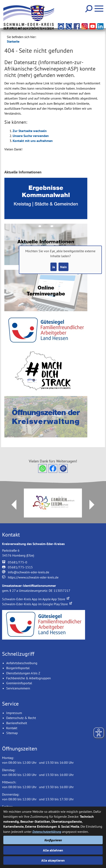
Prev (11, 505)
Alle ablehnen (53, 850)
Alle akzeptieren (53, 860)
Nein (63, 267)
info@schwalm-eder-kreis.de (29, 572)
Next (94, 505)
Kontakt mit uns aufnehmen (33, 141)
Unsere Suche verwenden (31, 136)
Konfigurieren (53, 840)
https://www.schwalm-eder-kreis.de (33, 577)
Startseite (13, 41)
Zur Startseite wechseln (30, 131)
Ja (54, 267)
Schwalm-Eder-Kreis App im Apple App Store (36, 599)
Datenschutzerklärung (47, 832)
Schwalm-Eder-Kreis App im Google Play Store (37, 604)
